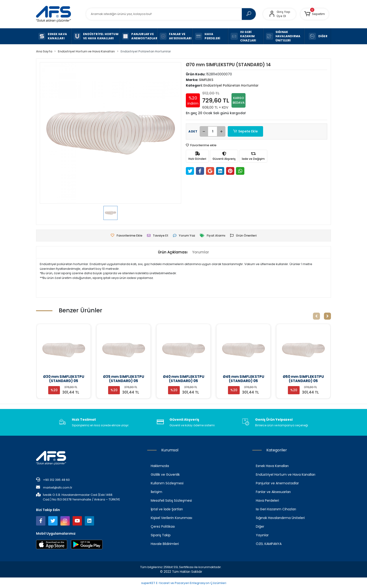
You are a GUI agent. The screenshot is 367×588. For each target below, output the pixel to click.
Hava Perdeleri (267, 500)
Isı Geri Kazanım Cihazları (276, 509)
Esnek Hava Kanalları (272, 466)
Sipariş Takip (161, 535)
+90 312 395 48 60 (53, 480)
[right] (327, 316)
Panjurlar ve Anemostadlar (277, 483)
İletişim (156, 492)
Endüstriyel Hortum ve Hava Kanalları (286, 475)
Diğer (260, 526)
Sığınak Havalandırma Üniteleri (280, 518)
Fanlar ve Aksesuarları (273, 492)
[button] (315, 14)
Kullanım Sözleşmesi (167, 483)
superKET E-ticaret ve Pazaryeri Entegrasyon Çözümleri (184, 583)
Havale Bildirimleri (165, 544)
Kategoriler (277, 450)
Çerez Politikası (163, 526)
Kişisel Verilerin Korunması (171, 518)
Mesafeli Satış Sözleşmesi (171, 500)
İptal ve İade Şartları (167, 509)
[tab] (173, 252)
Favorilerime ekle (201, 145)
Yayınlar (262, 535)
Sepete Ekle (246, 131)
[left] (316, 316)
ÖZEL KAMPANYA (269, 544)
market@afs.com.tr (54, 487)
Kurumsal (170, 450)
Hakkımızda (160, 466)
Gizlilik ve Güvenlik (165, 475)
